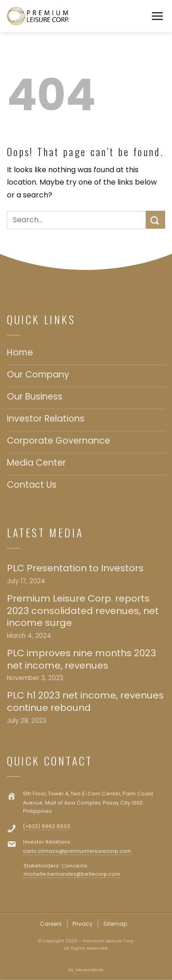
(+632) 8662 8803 (47, 826)
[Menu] (158, 16)
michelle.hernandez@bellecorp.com (72, 874)
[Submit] (155, 220)
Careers (51, 924)
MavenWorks (90, 970)
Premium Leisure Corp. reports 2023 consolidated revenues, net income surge (83, 611)
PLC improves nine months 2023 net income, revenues (81, 659)
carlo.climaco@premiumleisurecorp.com (77, 851)
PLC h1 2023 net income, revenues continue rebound (85, 701)
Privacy (83, 924)
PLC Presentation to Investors (75, 568)
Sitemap (115, 924)
